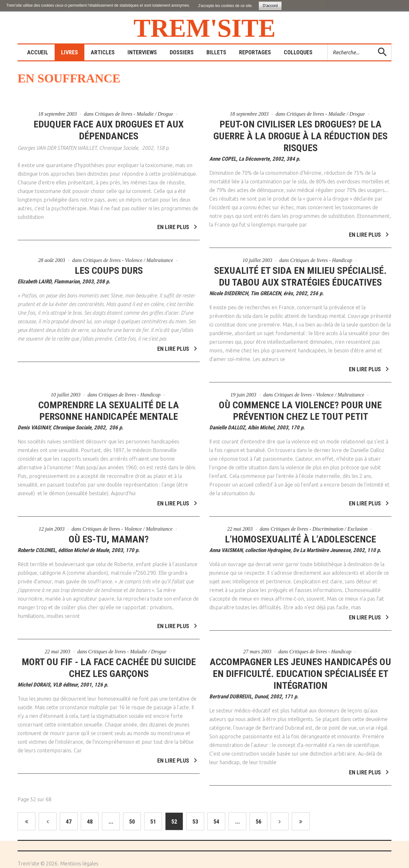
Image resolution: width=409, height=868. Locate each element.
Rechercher (328, 45)
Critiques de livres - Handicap (321, 253)
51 (153, 822)
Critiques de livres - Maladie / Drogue (134, 114)
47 (69, 822)
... (111, 822)
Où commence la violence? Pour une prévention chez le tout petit (300, 403)
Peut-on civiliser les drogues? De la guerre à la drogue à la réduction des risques (301, 136)
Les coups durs (109, 263)
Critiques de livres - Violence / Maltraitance (128, 253)
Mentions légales (79, 864)
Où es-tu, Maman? (109, 532)
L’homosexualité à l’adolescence (301, 532)
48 (90, 822)
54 (216, 822)
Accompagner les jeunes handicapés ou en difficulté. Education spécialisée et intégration (300, 666)
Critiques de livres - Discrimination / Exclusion (319, 522)
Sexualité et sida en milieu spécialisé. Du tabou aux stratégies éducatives (300, 269)
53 (195, 822)
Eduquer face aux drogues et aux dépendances (109, 130)
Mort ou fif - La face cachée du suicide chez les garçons (109, 660)
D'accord (270, 6)
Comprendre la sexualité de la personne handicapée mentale (109, 403)
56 (259, 822)
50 (132, 822)
